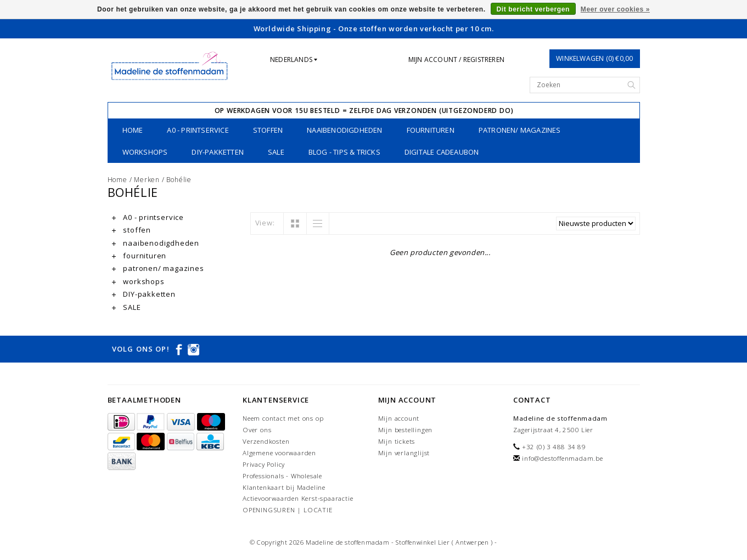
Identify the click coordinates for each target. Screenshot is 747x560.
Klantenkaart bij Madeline (284, 487)
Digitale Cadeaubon (442, 152)
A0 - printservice (198, 130)
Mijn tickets (397, 441)
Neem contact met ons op (283, 418)
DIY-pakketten (218, 152)
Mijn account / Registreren (456, 60)
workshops (145, 152)
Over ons (257, 430)
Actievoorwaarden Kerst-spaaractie (298, 498)
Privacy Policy (264, 464)
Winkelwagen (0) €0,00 (594, 58)
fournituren (431, 130)
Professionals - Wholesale (282, 476)
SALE (276, 152)
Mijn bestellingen (406, 430)
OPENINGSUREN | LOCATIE (288, 510)
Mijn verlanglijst (404, 453)
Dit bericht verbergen (533, 9)
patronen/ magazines (520, 130)
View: (265, 223)
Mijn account (399, 418)
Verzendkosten (266, 441)
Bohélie (179, 180)
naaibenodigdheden (344, 130)
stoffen (268, 130)
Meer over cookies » (615, 9)
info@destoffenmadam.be (563, 458)
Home (133, 130)
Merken (147, 180)
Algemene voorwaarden (279, 453)
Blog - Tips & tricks (344, 152)
